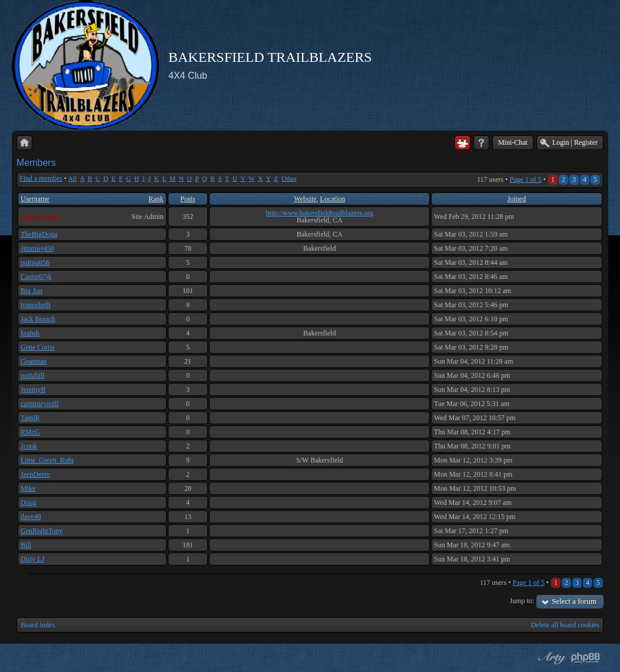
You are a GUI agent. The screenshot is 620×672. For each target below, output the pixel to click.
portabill (33, 375)
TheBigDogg (39, 234)
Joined (517, 199)
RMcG (30, 432)
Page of (525, 179)
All (73, 178)
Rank (156, 199)
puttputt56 (35, 262)
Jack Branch (38, 319)
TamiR (30, 418)
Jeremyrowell (40, 217)
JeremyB (33, 390)
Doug (29, 503)
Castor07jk (36, 277)
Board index (38, 625)
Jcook (29, 446)
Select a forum (574, 601)
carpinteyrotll (40, 404)
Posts (188, 199)
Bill (26, 545)
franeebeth (36, 305)
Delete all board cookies (565, 625)
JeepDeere (35, 474)
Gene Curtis (38, 347)
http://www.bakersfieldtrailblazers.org (320, 213)
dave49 (31, 517)
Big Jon (32, 291)
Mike (28, 488)
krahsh (30, 333)
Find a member (41, 178)
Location (333, 199)
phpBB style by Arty (551, 658)
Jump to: (522, 601)
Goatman (34, 361)
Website (305, 199)
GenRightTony (42, 531)
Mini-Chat (513, 142)
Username (35, 199)
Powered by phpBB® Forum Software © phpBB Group (586, 658)
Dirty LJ (32, 559)
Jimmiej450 (37, 248)
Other (289, 178)
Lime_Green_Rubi (47, 460)
